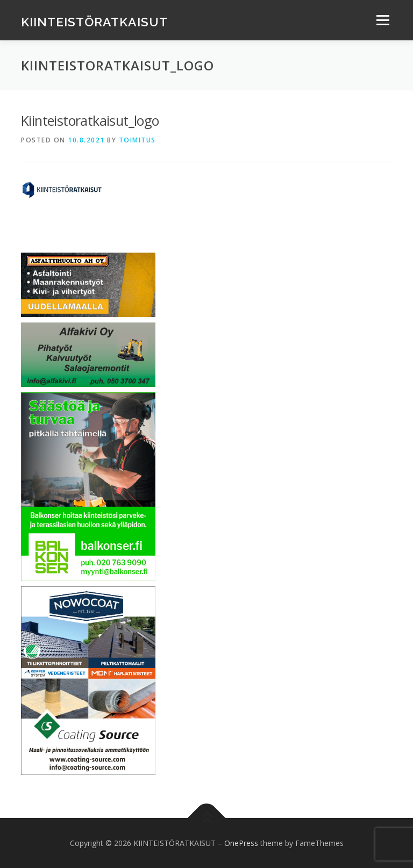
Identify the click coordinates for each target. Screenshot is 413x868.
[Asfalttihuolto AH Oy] (88, 284)
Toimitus (137, 140)
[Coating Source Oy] (88, 680)
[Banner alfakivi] (88, 354)
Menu (383, 20)
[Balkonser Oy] (88, 486)
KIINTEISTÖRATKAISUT (94, 21)
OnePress (241, 843)
